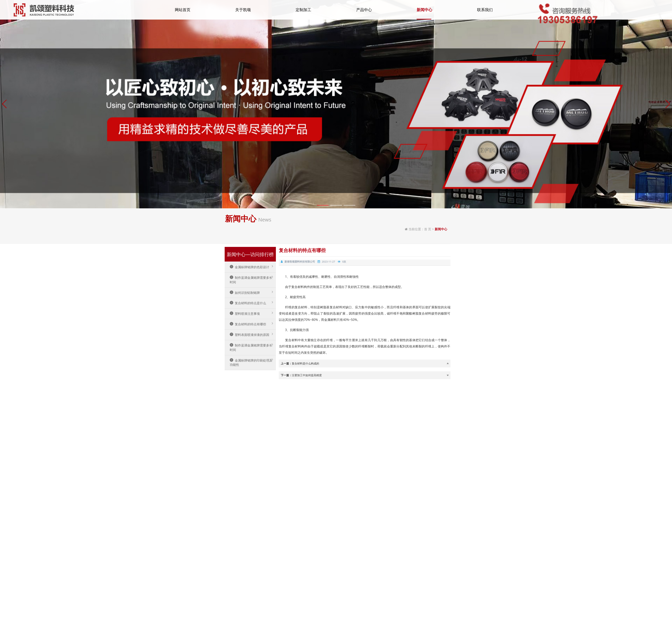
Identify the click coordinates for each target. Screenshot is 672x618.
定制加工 (303, 12)
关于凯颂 (243, 12)
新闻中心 (424, 12)
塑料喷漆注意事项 (245, 314)
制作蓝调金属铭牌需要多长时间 (251, 280)
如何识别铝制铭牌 (245, 293)
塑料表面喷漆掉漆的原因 (249, 335)
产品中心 (364, 12)
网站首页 (183, 12)
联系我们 (485, 12)
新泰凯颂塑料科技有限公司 (300, 262)
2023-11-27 (328, 262)
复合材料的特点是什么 (248, 303)
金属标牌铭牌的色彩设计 (249, 267)
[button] (5, 298)
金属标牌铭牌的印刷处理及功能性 (251, 363)
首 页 (621, 229)
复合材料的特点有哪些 (248, 324)
